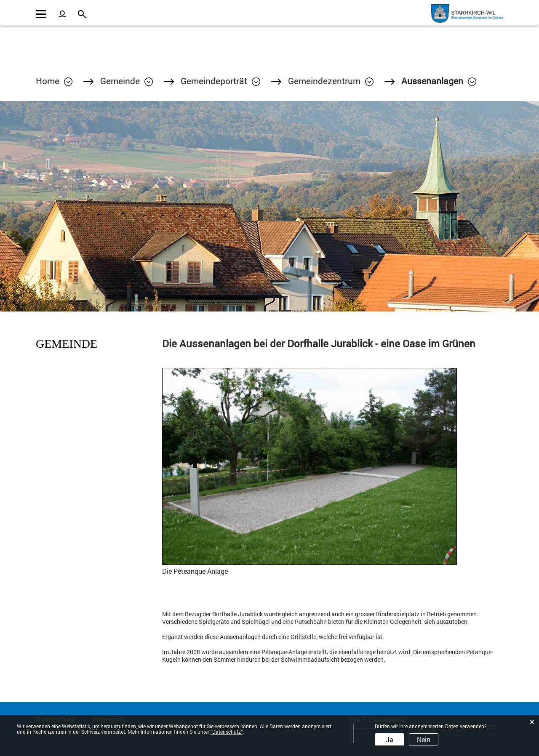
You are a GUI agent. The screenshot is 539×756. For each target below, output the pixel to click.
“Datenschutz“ (227, 732)
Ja (390, 739)
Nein (424, 739)
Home (48, 81)
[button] (127, 81)
